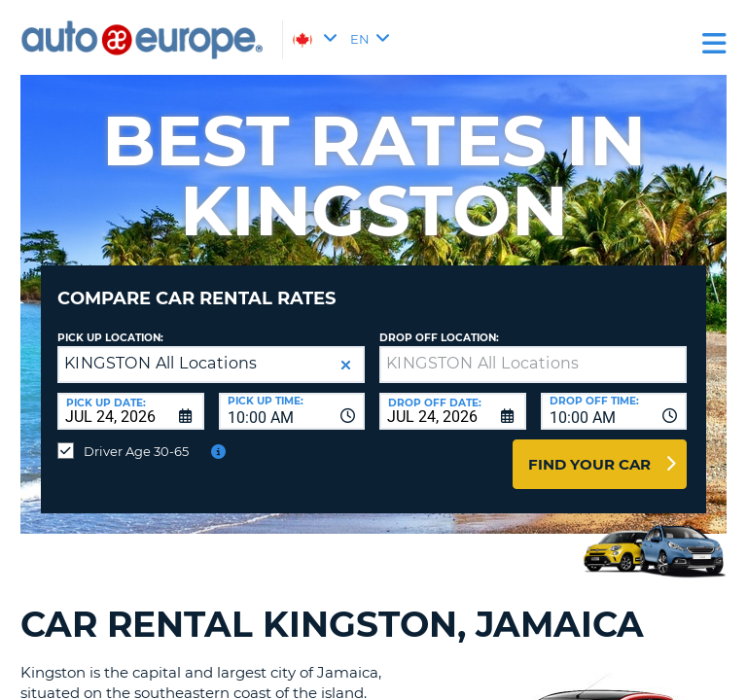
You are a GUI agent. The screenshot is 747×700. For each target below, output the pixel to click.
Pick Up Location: (110, 338)
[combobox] (292, 411)
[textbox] (533, 365)
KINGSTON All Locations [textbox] (161, 363)
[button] (346, 365)
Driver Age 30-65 (136, 451)
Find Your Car (589, 464)
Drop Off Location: (439, 338)
